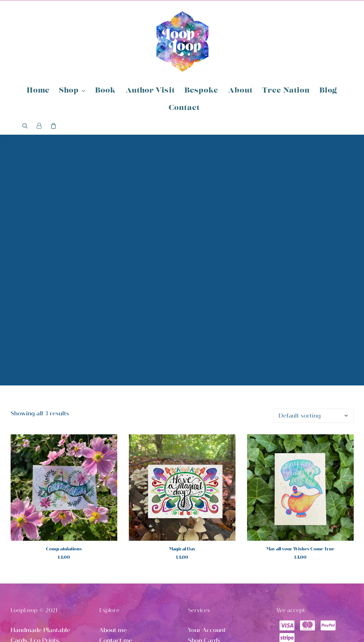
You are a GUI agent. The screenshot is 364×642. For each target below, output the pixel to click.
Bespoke (201, 91)
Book (105, 91)
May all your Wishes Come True (300, 497)
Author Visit (150, 91)
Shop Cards (204, 588)
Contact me (116, 588)
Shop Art (200, 598)
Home (38, 91)
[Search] (27, 126)
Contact (184, 108)
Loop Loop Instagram (218, 608)
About (240, 91)
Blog (328, 91)
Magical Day (182, 497)
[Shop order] (314, 363)
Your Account (207, 578)
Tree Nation (286, 91)
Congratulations (64, 497)
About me (113, 578)
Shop (72, 91)
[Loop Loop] (182, 41)
